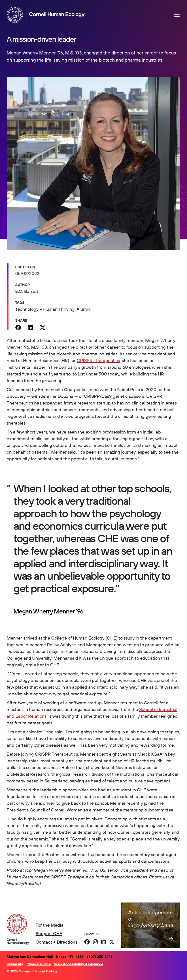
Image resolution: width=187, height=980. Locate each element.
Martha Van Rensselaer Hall (30, 957)
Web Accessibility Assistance (79, 964)
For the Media (50, 925)
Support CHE (49, 933)
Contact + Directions (57, 942)
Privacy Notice (39, 964)
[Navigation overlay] (177, 15)
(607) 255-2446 (100, 957)
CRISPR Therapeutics (98, 360)
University (15, 964)
